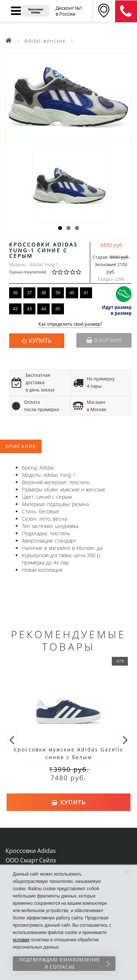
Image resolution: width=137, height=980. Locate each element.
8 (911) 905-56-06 (126, 11)
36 (15, 293)
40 (72, 293)
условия (21, 940)
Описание (21, 446)
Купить (69, 802)
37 (30, 293)
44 (43, 309)
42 (15, 309)
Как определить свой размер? (70, 324)
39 (58, 293)
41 (86, 293)
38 (43, 293)
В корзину (104, 340)
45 (58, 309)
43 (30, 309)
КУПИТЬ (40, 341)
